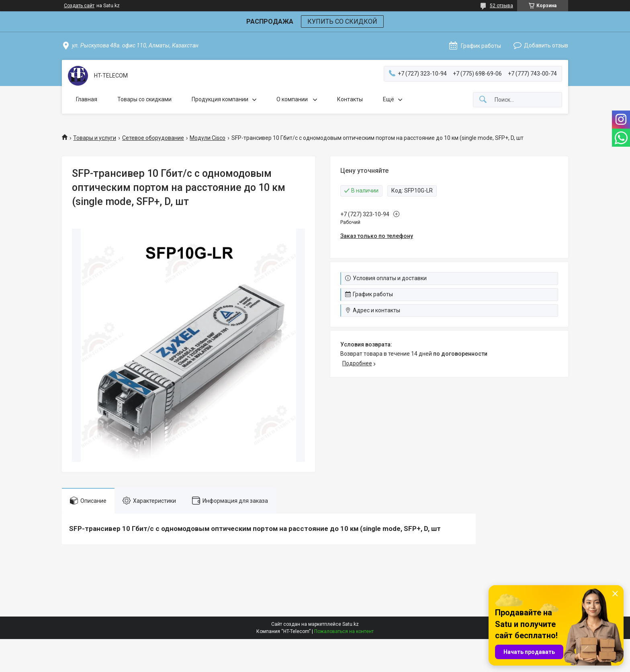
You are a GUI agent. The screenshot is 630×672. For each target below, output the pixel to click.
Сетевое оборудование (153, 138)
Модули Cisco (208, 138)
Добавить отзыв (546, 45)
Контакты (350, 99)
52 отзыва (501, 6)
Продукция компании (220, 99)
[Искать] (483, 100)
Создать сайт (79, 6)
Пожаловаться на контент (344, 631)
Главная (87, 99)
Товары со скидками (144, 99)
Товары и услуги (95, 138)
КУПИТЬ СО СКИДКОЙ (342, 22)
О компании (293, 99)
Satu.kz (351, 624)
